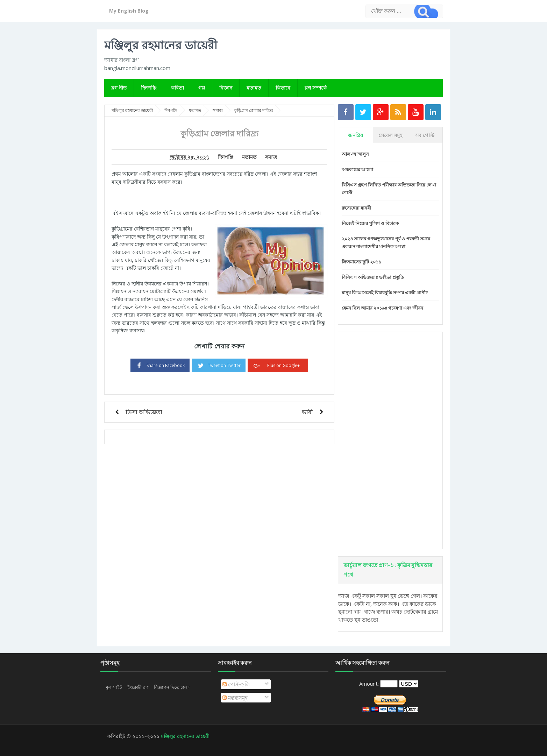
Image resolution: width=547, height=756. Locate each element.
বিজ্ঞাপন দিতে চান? (172, 687)
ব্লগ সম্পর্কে (316, 88)
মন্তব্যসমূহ (235, 698)
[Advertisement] (390, 440)
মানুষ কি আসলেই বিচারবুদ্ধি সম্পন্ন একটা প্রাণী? (385, 292)
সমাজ (271, 157)
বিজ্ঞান (226, 88)
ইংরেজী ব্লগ (138, 687)
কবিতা (177, 88)
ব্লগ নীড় (119, 88)
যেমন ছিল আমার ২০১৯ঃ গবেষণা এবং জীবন (382, 308)
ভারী (307, 412)
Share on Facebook (160, 365)
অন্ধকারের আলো (357, 169)
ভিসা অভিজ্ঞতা (144, 412)
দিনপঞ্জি (149, 88)
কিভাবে (283, 88)
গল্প (202, 88)
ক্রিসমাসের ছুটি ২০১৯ (361, 262)
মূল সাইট (114, 687)
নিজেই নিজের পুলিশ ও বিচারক (370, 223)
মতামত (254, 88)
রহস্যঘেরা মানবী (356, 208)
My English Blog (129, 11)
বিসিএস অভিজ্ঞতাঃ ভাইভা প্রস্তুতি (373, 277)
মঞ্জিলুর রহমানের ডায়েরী (161, 45)
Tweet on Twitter (219, 365)
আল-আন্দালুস (355, 154)
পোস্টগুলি (236, 684)
